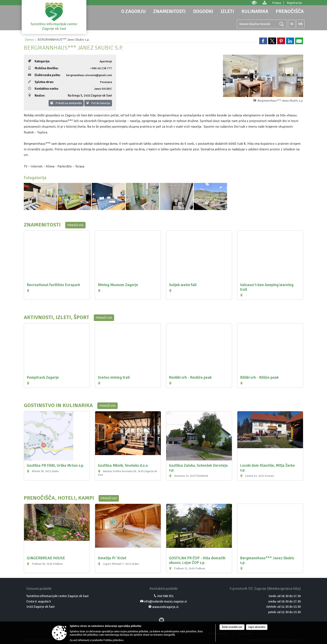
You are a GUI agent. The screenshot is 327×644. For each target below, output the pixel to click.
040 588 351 (165, 596)
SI (292, 24)
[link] (263, 41)
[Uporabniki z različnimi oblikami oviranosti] (254, 3)
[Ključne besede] (262, 24)
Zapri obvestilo (257, 627)
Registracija (294, 3)
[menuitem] (133, 11)
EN (300, 24)
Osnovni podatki (39, 589)
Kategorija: (39, 61)
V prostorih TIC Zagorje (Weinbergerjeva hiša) (265, 589)
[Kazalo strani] (265, 3)
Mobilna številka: (43, 68)
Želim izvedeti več (232, 627)
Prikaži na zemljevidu (66, 103)
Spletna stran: (41, 82)
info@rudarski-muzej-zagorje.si (165, 601)
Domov (29, 40)
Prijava (277, 3)
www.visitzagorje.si (165, 607)
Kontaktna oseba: (43, 89)
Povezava (106, 82)
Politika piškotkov (113, 640)
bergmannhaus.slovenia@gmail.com (89, 75)
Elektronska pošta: (44, 75)
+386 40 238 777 (101, 68)
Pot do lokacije (98, 103)
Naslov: (36, 96)
